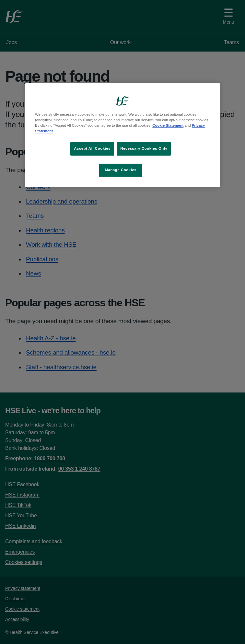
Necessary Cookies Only (144, 149)
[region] (122, 135)
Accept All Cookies (92, 149)
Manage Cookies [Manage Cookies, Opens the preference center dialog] (121, 170)
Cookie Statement (168, 125)
